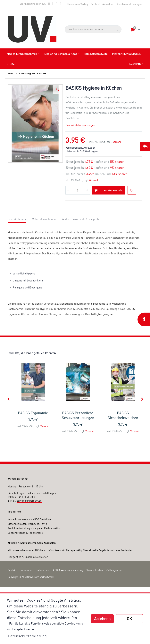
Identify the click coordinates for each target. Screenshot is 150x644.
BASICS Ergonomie (33, 413)
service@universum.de (29, 501)
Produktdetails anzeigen (80, 125)
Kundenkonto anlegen (130, 4)
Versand (117, 142)
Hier (10, 557)
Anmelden (108, 4)
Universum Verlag (78, 4)
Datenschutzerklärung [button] (27, 636)
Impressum (26, 570)
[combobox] (93, 29)
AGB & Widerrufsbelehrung (68, 570)
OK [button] (129, 619)
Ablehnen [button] (102, 619)
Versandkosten (95, 570)
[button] (58, 89)
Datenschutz (43, 570)
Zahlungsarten (114, 570)
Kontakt (95, 4)
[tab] (20, 218)
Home (11, 74)
